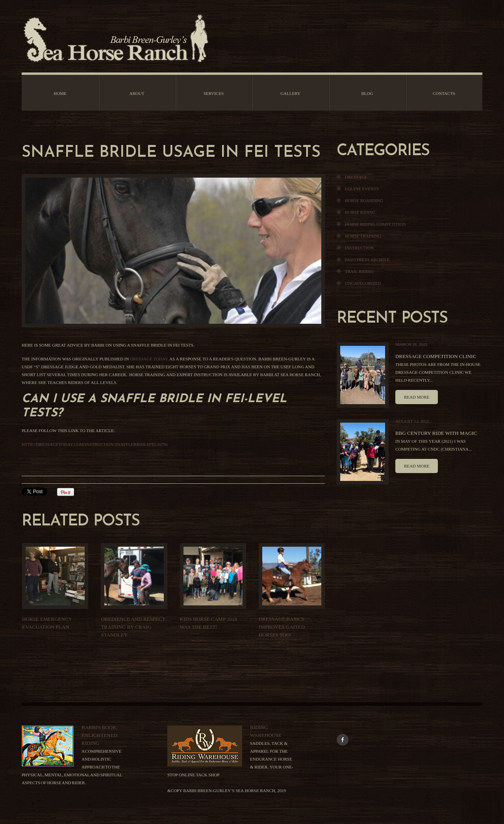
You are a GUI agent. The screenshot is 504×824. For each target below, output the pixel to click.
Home (60, 93)
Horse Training (363, 236)
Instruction (359, 248)
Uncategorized (363, 283)
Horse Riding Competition (375, 224)
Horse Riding (360, 212)
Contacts (444, 93)
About (137, 93)
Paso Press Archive (367, 260)
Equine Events (362, 189)
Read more (417, 397)
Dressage (356, 177)
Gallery (290, 93)
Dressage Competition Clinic (436, 356)
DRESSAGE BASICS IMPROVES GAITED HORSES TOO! (282, 627)
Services (214, 93)
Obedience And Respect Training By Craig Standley (133, 627)
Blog (367, 93)
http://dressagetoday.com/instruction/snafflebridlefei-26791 (95, 444)
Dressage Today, (149, 359)
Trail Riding (359, 271)
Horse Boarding (364, 200)
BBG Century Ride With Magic (436, 433)
